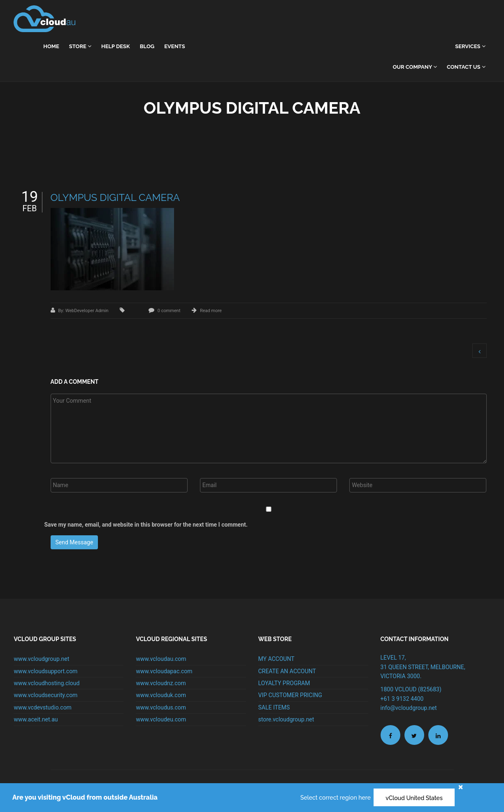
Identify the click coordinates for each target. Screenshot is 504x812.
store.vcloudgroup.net (286, 719)
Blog (147, 46)
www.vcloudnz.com (161, 683)
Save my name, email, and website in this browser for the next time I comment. (146, 525)
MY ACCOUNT (276, 659)
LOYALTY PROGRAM (284, 683)
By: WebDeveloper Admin (84, 311)
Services (470, 46)
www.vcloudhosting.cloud (46, 683)
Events (174, 46)
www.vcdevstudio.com (43, 707)
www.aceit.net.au (36, 719)
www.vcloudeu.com (161, 719)
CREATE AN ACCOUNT (287, 671)
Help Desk (116, 46)
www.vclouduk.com (161, 695)
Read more (211, 311)
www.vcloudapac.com (164, 671)
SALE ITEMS (274, 707)
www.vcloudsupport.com (45, 671)
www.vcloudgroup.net (41, 659)
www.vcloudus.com (161, 707)
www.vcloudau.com (161, 659)
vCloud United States (414, 798)
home (51, 46)
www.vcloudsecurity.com (45, 695)
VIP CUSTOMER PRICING (290, 695)
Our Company (415, 67)
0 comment (169, 311)
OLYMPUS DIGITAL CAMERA (115, 197)
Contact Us (466, 67)
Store (80, 46)
